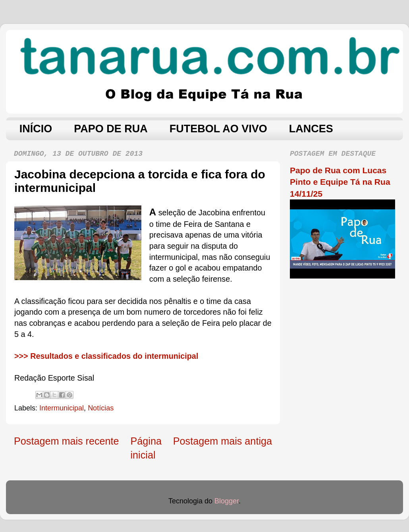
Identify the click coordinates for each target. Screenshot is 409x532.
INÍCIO (36, 129)
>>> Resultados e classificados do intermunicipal (106, 356)
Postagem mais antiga (223, 441)
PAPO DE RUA (111, 129)
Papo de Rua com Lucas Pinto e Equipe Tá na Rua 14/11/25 (340, 182)
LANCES (311, 129)
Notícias (101, 408)
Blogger (227, 501)
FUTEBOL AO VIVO (218, 129)
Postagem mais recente (67, 441)
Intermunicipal (62, 408)
